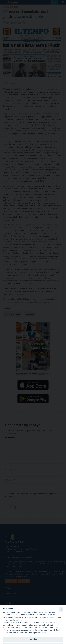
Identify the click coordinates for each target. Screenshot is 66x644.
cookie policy (34, 633)
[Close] (61, 610)
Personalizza (33, 639)
